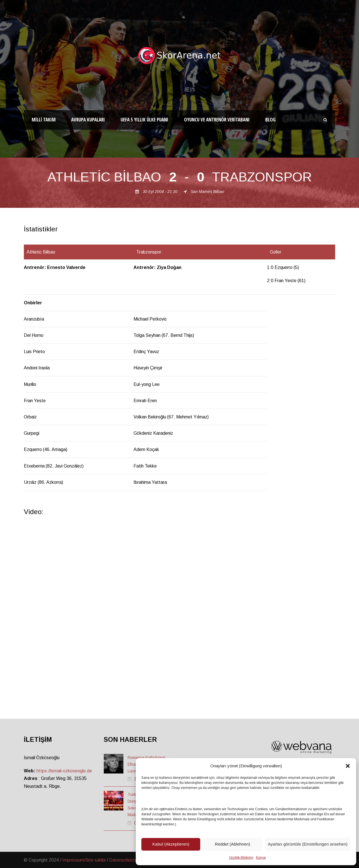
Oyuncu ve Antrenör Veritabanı (217, 120)
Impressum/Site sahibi (84, 860)
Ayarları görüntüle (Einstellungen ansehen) (308, 844)
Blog (271, 120)
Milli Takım (44, 120)
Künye (261, 858)
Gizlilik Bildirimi (241, 858)
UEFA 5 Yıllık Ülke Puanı (144, 120)
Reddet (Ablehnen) (233, 844)
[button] (348, 766)
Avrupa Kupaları (88, 120)
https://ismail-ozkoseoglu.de (64, 771)
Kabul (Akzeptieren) (171, 844)
